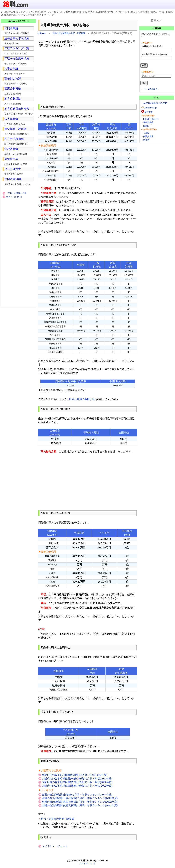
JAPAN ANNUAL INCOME (155, 103)
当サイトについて (14, 197)
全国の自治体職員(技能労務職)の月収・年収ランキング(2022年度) (80, 805)
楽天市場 (149, 112)
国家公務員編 (13, 89)
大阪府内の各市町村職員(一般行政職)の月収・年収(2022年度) (77, 778)
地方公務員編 (13, 99)
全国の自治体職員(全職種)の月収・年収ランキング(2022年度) (77, 795)
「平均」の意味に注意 (16, 193)
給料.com (42, 33)
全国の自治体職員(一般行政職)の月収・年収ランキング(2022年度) (80, 798)
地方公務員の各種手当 (82, 399)
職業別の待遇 (13, 79)
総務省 (146, 140)
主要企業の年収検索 (17, 38)
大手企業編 (11, 68)
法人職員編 (11, 119)
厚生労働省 (148, 122)
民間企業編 (11, 28)
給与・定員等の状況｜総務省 (58, 819)
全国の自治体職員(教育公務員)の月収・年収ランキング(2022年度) (80, 802)
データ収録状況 (150, 89)
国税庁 (146, 126)
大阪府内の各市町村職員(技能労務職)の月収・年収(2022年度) (77, 786)
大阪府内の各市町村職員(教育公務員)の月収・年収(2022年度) (77, 782)
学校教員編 (11, 149)
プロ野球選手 (13, 169)
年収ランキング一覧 (17, 48)
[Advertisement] (87, 76)
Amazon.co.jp (151, 108)
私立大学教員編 (14, 139)
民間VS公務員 (13, 179)
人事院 (146, 133)
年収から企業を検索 (17, 58)
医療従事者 (11, 159)
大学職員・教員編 (15, 129)
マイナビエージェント (55, 846)
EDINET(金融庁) (151, 119)
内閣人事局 (148, 136)
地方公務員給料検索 (17, 109)
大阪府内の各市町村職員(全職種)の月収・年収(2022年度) (75, 775)
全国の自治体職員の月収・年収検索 (69, 33)
